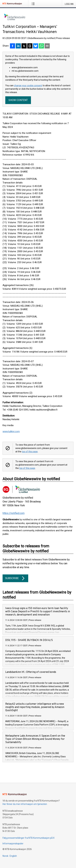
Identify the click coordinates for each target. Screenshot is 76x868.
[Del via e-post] (47, 46)
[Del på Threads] (30, 46)
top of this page (30, 452)
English (13, 856)
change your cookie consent (28, 86)
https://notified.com (14, 513)
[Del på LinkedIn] (18, 46)
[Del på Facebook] (13, 46)
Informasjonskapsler (13, 844)
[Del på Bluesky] (36, 46)
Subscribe (15, 578)
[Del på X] (24, 46)
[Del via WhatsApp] (41, 46)
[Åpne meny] (34, 4)
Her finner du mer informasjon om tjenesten (25, 804)
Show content (18, 100)
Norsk (5, 856)
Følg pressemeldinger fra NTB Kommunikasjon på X (29, 838)
